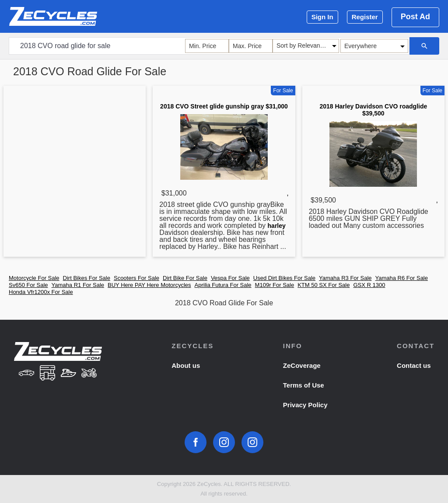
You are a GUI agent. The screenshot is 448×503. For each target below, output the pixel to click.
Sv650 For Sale (28, 285)
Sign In (322, 17)
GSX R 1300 (369, 285)
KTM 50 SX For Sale (324, 285)
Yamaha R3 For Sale (345, 278)
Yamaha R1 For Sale (78, 285)
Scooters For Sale (136, 278)
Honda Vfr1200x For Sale (41, 292)
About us (186, 365)
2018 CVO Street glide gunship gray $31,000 (224, 106)
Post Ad (415, 17)
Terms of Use (304, 385)
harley (277, 226)
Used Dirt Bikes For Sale (284, 278)
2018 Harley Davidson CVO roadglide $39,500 (373, 110)
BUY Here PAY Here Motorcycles (149, 285)
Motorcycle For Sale (34, 278)
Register (365, 17)
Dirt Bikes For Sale (87, 278)
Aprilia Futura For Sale (223, 285)
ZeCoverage (302, 365)
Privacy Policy (305, 405)
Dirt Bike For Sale (185, 278)
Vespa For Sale (230, 278)
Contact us (414, 365)
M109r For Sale (275, 285)
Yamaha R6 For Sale (402, 278)
